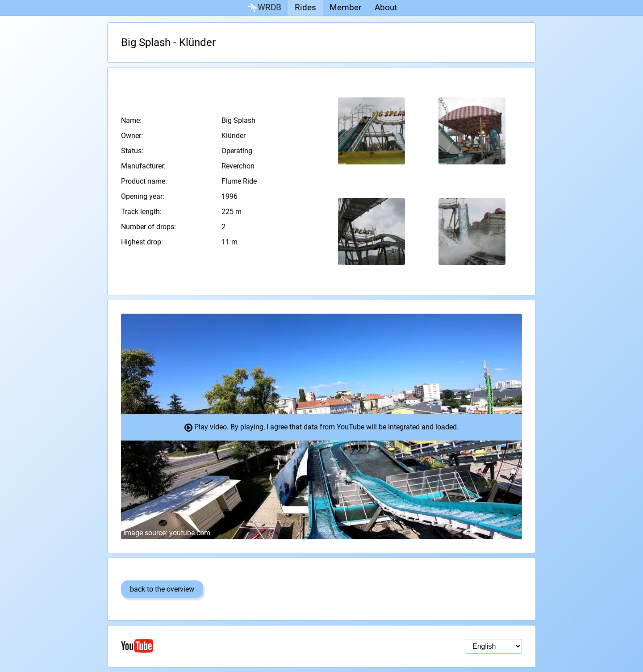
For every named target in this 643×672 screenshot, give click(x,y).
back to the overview (162, 589)
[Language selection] (493, 646)
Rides (305, 7)
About (386, 7)
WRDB (264, 8)
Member (345, 7)
